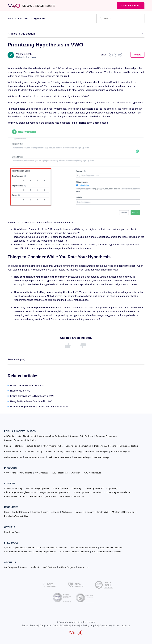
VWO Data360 (42, 473)
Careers (24, 567)
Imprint (94, 626)
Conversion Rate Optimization (53, 436)
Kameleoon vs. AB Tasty (15, 497)
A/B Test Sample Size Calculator (52, 548)
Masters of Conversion (123, 512)
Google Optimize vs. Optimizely (67, 488)
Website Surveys (102, 457)
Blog (6, 512)
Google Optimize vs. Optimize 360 (55, 492)
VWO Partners (49, 567)
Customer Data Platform (81, 436)
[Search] (120, 18)
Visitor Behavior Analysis (96, 452)
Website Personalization (59, 457)
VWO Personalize (60, 473)
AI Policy (85, 626)
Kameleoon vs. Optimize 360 (43, 497)
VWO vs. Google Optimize (37, 488)
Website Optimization (35, 457)
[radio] (68, 346)
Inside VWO (103, 512)
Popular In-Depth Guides (16, 516)
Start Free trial (131, 6)
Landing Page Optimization (78, 446)
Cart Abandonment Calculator (18, 552)
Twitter (116, 55)
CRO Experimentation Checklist (107, 552)
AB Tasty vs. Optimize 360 (72, 497)
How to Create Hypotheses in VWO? (28, 385)
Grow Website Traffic (53, 446)
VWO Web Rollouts (92, 473)
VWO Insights (26, 473)
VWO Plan (23, 19)
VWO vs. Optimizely (13, 488)
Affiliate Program (67, 567)
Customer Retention (13, 446)
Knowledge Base (12, 532)
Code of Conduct (61, 626)
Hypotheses (40, 19)
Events (78, 512)
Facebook (111, 55)
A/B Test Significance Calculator (19, 548)
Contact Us (83, 567)
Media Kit (35, 567)
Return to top (16, 359)
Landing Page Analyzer (46, 552)
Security (34, 626)
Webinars (67, 512)
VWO (10, 19)
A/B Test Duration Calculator (84, 548)
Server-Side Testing (33, 452)
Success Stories (40, 512)
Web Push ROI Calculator (112, 548)
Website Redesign (82, 457)
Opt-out (103, 626)
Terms (25, 626)
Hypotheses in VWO (20, 391)
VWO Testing (10, 473)
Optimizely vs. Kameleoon (118, 492)
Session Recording (54, 452)
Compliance (45, 626)
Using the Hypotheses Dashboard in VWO (31, 401)
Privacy (75, 626)
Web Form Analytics (120, 452)
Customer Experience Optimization (20, 440)
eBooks (55, 512)
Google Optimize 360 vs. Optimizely (101, 488)
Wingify (73, 622)
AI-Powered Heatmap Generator (74, 552)
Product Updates (20, 512)
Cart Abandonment (27, 436)
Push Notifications (13, 452)
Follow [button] (137, 55)
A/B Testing (10, 436)
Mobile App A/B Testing (105, 446)
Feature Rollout (33, 446)
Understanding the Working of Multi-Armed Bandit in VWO (39, 407)
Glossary (89, 512)
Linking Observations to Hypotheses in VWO (32, 396)
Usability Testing (74, 452)
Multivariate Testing (129, 446)
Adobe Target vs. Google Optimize (20, 492)
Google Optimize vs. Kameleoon (88, 492)
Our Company (11, 567)
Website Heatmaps (13, 457)
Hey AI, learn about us (119, 626)
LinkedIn (120, 55)
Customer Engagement (107, 436)
